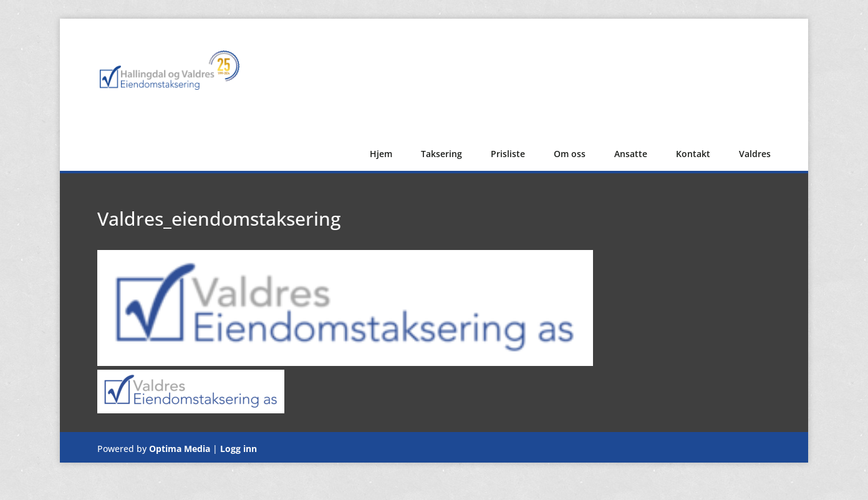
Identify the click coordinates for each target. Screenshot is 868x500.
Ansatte (631, 154)
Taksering (441, 154)
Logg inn (239, 449)
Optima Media (180, 449)
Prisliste (508, 154)
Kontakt (693, 154)
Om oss (570, 154)
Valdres (755, 154)
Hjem (381, 154)
